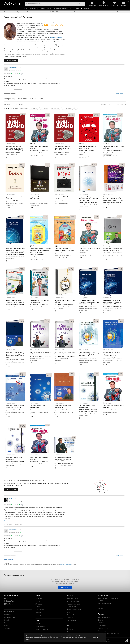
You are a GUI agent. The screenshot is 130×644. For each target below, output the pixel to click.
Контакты (69, 12)
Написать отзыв (11, 61)
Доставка (101, 623)
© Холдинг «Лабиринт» (106, 640)
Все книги (39, 598)
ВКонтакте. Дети (10, 617)
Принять (96, 638)
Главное (42, 9)
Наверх (121, 93)
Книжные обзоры (73, 607)
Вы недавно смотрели (14, 575)
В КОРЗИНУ (108, 156)
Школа (49, 9)
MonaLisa (12, 499)
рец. (47, 114)
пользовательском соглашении (54, 638)
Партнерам (70, 629)
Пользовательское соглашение (108, 634)
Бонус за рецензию (42, 629)
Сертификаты (21, 12)
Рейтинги (30, 12)
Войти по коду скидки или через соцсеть (109, 599)
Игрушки (65, 9)
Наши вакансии (72, 632)
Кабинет (101, 609)
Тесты (69, 612)
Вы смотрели (102, 606)
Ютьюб (7, 620)
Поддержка (78, 12)
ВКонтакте (8, 615)
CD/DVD (38, 612)
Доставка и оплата (9, 12)
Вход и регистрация (105, 603)
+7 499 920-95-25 (54, 12)
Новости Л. (70, 615)
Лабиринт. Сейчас (73, 598)
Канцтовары (57, 9)
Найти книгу (65, 587)
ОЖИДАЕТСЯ (34, 155)
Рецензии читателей (73, 604)
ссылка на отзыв (18, 89)
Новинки (37, 12)
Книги (26, 9)
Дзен (6, 626)
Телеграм (7, 628)
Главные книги (40, 626)
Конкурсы (70, 618)
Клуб (78, 9)
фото (23, 114)
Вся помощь (102, 631)
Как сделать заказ (104, 617)
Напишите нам (103, 628)
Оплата (100, 620)
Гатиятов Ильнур (14, 68)
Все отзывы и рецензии (9, 93)
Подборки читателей (74, 609)
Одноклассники (10, 623)
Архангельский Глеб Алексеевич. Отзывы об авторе (24, 480)
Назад (117, 93)
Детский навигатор (73, 601)
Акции (38, 624)
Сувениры (39, 615)
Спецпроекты (71, 620)
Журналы (39, 604)
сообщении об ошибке (65, 565)
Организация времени (56, 37)
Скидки (45, 12)
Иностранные (34, 9)
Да (12, 74)
